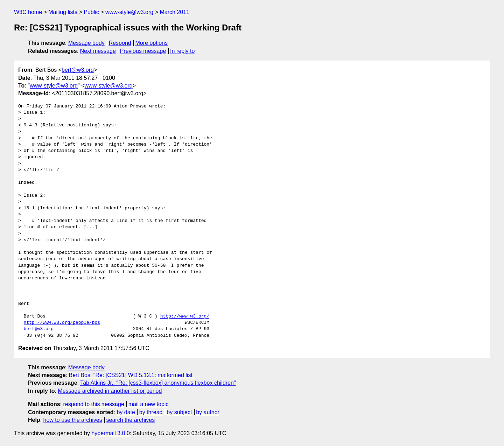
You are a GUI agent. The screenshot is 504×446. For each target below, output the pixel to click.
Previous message (143, 51)
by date (126, 412)
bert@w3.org (78, 70)
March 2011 (174, 12)
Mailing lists (63, 12)
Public (91, 12)
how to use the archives (73, 420)
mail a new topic (149, 404)
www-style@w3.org (129, 12)
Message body (86, 43)
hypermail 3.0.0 (110, 433)
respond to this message (93, 404)
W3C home (28, 12)
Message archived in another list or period (110, 391)
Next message (98, 51)
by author (208, 412)
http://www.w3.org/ (185, 316)
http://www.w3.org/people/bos (62, 323)
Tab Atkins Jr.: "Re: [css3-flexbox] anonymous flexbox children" (158, 383)
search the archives (131, 420)
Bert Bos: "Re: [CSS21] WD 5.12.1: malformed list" (132, 375)
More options (152, 43)
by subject (179, 412)
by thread (151, 412)
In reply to (182, 51)
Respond (120, 43)
